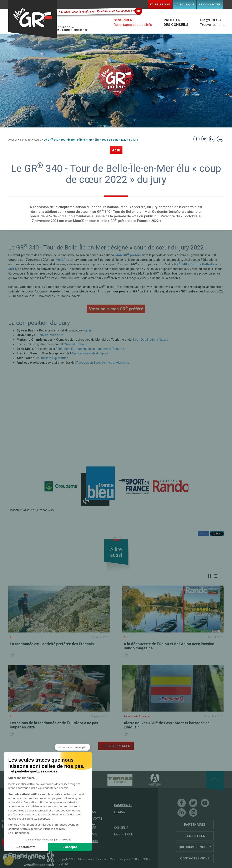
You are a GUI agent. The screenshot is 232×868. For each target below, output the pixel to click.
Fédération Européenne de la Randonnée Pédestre (90, 349)
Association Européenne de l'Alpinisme (103, 363)
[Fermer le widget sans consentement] (72, 747)
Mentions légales (120, 859)
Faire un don (160, 4)
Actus (37, 140)
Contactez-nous (195, 858)
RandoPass (123, 805)
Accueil (13, 140)
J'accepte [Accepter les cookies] (70, 847)
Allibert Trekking (77, 344)
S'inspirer (26, 140)
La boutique (185, 4)
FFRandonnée (85, 859)
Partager (203, 533)
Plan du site (101, 859)
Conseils (121, 828)
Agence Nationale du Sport (90, 353)
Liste (216, 576)
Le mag (120, 812)
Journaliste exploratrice (52, 358)
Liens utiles (195, 836)
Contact (64, 864)
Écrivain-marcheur (50, 335)
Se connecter (210, 4)
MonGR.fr (62, 260)
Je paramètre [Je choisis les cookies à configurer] (26, 847)
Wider (87, 330)
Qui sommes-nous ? (195, 847)
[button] (9, 861)
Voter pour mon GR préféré (116, 309)
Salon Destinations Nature (150, 340)
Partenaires (195, 825)
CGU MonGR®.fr (141, 859)
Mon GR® (32, 19)
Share (12, 655)
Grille (210, 576)
